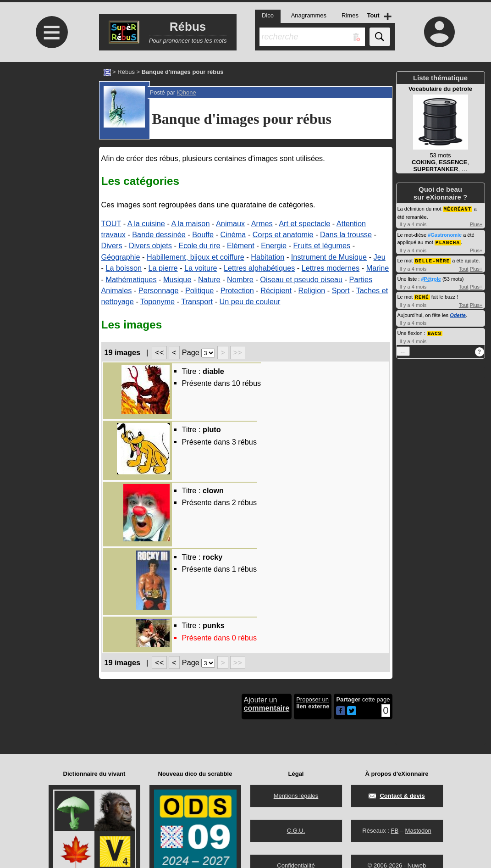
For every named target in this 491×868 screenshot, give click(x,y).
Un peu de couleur (250, 301)
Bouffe (203, 234)
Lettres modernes (331, 268)
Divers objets (150, 245)
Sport (341, 290)
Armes (262, 223)
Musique (177, 279)
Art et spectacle (304, 223)
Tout (464, 267)
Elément (241, 245)
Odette (458, 313)
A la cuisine (146, 223)
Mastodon (418, 831)
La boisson (124, 268)
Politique (199, 290)
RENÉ (422, 295)
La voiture (201, 268)
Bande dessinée (159, 234)
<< (159, 352)
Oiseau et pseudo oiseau (301, 279)
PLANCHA (448, 242)
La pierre (163, 268)
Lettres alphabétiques (259, 268)
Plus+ (476, 224)
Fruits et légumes (322, 245)
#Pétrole (431, 278)
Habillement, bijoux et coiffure (196, 257)
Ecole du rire (199, 245)
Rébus (126, 72)
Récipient (276, 290)
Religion (312, 290)
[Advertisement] (51, 139)
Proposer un (313, 703)
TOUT (111, 223)
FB (394, 831)
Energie (274, 245)
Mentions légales (296, 796)
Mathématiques (131, 279)
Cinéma (233, 234)
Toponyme (157, 301)
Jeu (380, 257)
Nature (209, 279)
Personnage (159, 290)
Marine (378, 268)
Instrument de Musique (329, 257)
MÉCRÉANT (458, 209)
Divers (112, 245)
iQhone (187, 92)
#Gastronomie (445, 234)
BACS (435, 331)
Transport (197, 301)
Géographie (121, 257)
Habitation (268, 257)
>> (238, 352)
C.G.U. (296, 831)
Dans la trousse (346, 234)
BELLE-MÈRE (432, 259)
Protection (237, 290)
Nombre (240, 279)
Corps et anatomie (283, 234)
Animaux (230, 223)
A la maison (190, 223)
